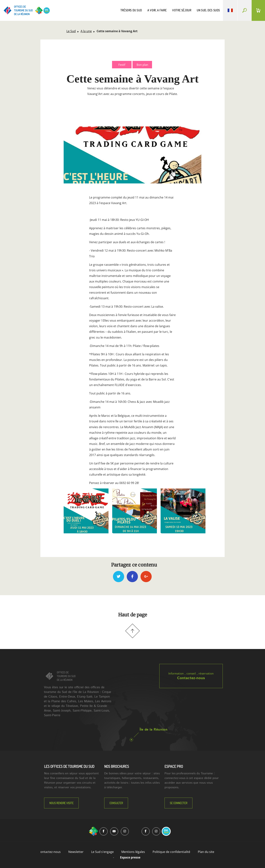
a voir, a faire (157, 10)
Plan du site (206, 852)
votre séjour (182, 10)
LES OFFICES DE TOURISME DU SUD (69, 766)
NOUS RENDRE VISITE (61, 803)
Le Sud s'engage (102, 852)
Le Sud (71, 31)
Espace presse (130, 857)
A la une (86, 31)
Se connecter (178, 803)
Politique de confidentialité (171, 852)
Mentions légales (133, 852)
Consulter (116, 803)
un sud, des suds (208, 10)
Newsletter (76, 852)
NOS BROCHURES (117, 766)
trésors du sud (131, 10)
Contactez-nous (191, 678)
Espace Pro (174, 766)
